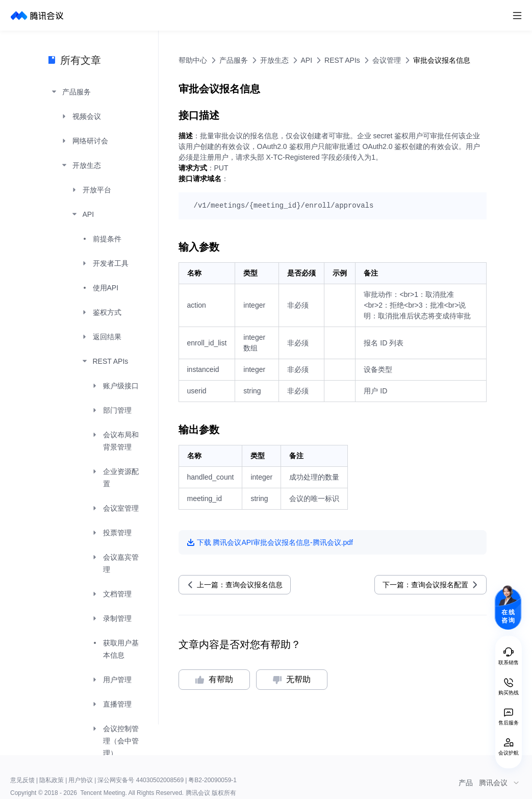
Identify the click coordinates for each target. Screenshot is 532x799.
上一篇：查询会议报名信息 (240, 585)
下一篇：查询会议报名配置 (425, 585)
